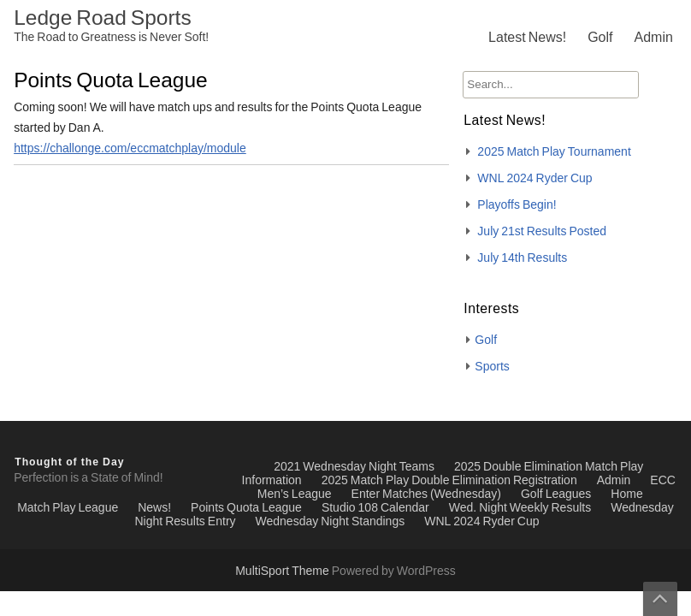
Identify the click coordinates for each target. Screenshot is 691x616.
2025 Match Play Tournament (554, 152)
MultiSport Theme (283, 572)
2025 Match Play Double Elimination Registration (449, 481)
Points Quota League (246, 508)
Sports (492, 367)
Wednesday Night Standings (331, 522)
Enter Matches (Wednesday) (426, 495)
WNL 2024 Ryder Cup (534, 179)
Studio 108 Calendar (375, 508)
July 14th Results (522, 258)
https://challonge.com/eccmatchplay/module (130, 149)
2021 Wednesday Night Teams (354, 467)
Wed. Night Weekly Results (520, 508)
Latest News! (527, 38)
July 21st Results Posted (542, 232)
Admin (653, 38)
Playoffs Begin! (517, 205)
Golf (600, 38)
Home (626, 495)
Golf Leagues (556, 495)
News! (154, 508)
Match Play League (68, 508)
